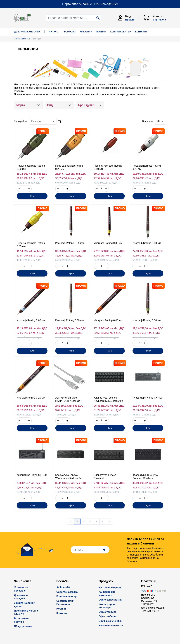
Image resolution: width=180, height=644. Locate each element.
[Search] (98, 18)
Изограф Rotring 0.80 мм (147, 243)
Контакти (62, 613)
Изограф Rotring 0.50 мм (69, 320)
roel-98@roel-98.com (153, 608)
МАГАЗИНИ (86, 32)
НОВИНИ (101, 32)
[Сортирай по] (43, 121)
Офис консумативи (111, 600)
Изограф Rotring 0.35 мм (108, 243)
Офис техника (107, 612)
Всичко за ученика (110, 621)
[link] (71, 522)
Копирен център (66, 596)
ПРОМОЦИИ (69, 32)
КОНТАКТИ (141, 32)
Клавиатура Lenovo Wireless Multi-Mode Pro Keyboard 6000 (69, 478)
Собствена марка (67, 592)
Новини (61, 609)
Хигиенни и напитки (111, 625)
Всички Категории (27, 32)
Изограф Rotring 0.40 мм (108, 320)
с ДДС (40, 178)
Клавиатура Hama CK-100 (32, 475)
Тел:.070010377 (150, 611)
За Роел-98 (63, 587)
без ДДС (42, 174)
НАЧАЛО (54, 32)
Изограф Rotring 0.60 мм (31, 320)
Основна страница (22, 39)
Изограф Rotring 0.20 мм (31, 398)
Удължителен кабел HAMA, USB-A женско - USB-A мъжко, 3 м (69, 401)
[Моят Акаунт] (128, 18)
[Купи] (32, 196)
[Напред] (109, 522)
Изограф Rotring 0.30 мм (147, 320)
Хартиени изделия (110, 587)
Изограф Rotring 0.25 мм (69, 243)
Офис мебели (107, 616)
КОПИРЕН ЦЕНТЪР (121, 32)
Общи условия (23, 626)
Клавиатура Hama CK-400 (147, 398)
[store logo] (22, 18)
